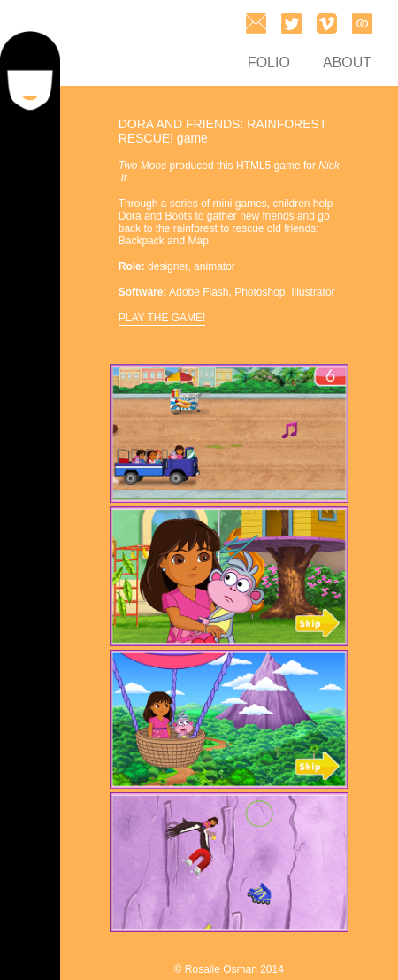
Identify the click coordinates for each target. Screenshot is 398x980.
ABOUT (347, 62)
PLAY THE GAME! (162, 318)
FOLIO (269, 62)
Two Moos (142, 166)
